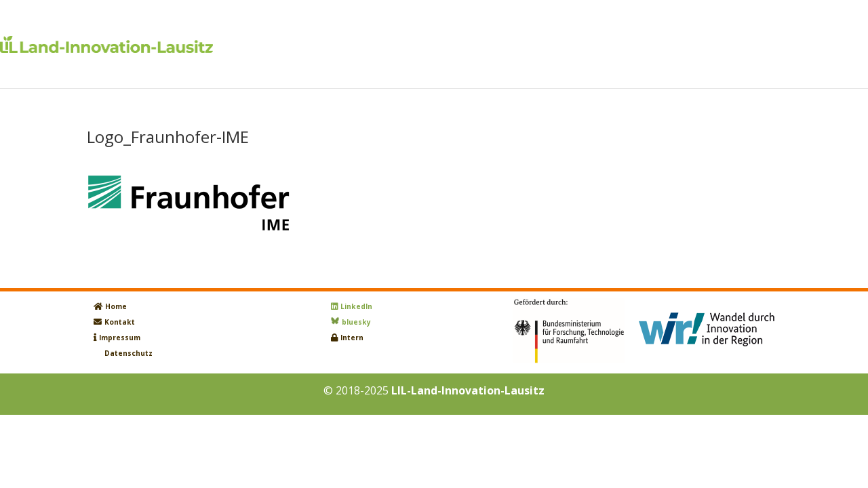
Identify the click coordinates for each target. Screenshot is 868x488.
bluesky (356, 322)
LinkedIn (356, 306)
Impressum (120, 338)
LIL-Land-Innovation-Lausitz (468, 390)
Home (116, 306)
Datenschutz (129, 353)
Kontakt (120, 322)
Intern (352, 338)
